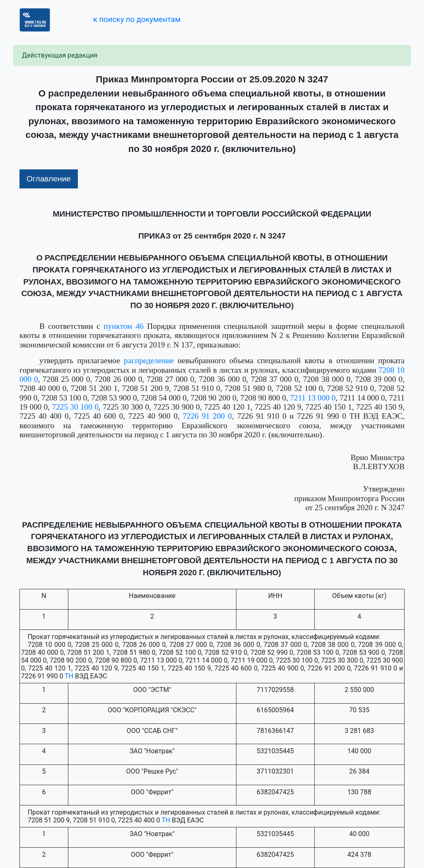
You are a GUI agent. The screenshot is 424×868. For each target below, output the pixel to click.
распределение (149, 360)
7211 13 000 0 (313, 398)
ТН (69, 676)
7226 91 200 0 (207, 416)
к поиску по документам (137, 19)
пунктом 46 (123, 326)
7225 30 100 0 (75, 407)
